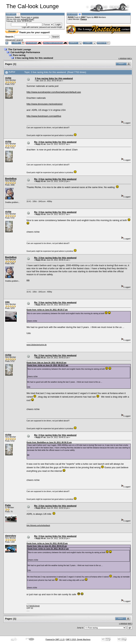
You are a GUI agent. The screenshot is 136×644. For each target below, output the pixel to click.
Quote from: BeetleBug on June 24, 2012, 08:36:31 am (49, 442)
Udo (7, 302)
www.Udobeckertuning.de (37, 345)
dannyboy (11, 536)
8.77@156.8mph (33, 606)
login (28, 17)
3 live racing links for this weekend (34, 58)
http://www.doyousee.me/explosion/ (45, 104)
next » (130, 58)
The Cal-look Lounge (20, 49)
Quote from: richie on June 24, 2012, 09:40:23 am (47, 543)
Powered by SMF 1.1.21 (55, 639)
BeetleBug (11, 179)
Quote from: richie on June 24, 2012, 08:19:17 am (47, 310)
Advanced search (14, 40)
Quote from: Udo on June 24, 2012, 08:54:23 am (46, 363)
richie (8, 78)
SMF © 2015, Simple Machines (78, 639)
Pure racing (19, 55)
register (36, 17)
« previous (123, 58)
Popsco (84, 19)
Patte (8, 505)
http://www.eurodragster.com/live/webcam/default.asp (54, 92)
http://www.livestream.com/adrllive (44, 116)
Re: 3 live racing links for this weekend (55, 142)
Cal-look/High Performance (25, 52)
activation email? (27, 19)
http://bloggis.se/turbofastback (38, 525)
